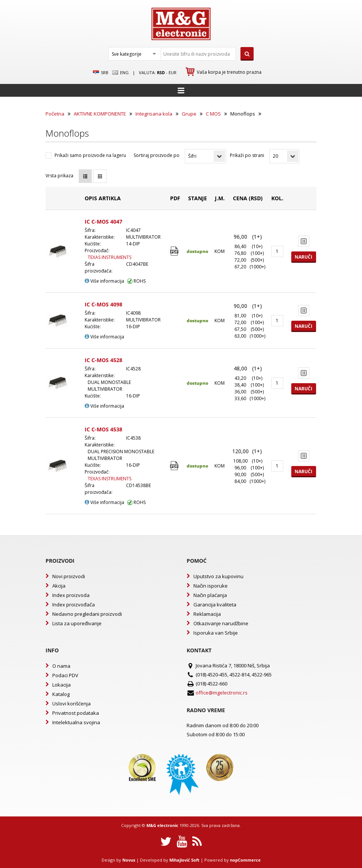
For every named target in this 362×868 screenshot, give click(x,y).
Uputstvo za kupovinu (218, 576)
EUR (173, 72)
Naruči (303, 257)
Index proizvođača (74, 605)
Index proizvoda (71, 595)
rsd (161, 72)
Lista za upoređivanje (77, 623)
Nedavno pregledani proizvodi (87, 614)
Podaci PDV (65, 675)
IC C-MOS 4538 (103, 429)
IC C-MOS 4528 (103, 360)
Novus (129, 860)
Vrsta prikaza (59, 176)
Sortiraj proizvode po (157, 155)
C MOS (213, 114)
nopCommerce (245, 860)
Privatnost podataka (76, 713)
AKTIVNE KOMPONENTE (100, 114)
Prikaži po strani (247, 155)
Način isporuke (211, 586)
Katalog (61, 694)
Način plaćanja (210, 595)
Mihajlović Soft (184, 860)
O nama (61, 666)
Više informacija (104, 281)
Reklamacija (207, 614)
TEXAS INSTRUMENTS (110, 257)
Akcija (59, 586)
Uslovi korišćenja (71, 704)
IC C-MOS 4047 (103, 222)
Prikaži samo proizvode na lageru (90, 155)
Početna (55, 114)
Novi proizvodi (69, 576)
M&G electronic (162, 825)
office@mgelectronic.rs (222, 693)
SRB (101, 73)
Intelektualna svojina (76, 722)
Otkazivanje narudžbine (221, 623)
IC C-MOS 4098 (103, 304)
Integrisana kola (154, 114)
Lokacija (62, 685)
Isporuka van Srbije (216, 633)
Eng (120, 73)
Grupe (189, 114)
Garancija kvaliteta (215, 605)
